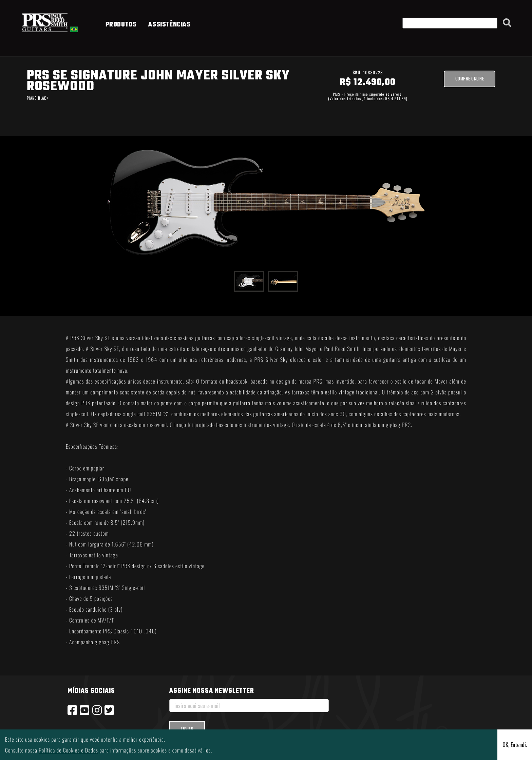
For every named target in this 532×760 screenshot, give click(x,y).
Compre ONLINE (470, 79)
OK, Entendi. (515, 745)
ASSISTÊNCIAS (169, 25)
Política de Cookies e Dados (68, 750)
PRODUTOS (121, 25)
